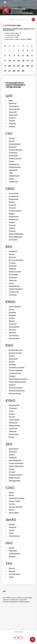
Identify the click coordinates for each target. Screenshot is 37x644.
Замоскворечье (14, 106)
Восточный (12, 257)
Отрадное (12, 222)
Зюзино (11, 411)
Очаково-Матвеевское (16, 463)
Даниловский (13, 359)
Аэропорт (12, 138)
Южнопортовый (14, 338)
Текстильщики (14, 335)
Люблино (12, 318)
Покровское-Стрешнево (17, 498)
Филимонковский (15, 554)
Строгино (12, 504)
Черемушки (13, 431)
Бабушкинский (14, 199)
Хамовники (12, 124)
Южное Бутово (14, 434)
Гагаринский (13, 408)
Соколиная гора (14, 292)
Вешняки (12, 254)
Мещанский (13, 112)
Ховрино (12, 179)
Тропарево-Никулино (16, 475)
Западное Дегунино (15, 158)
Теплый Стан (13, 428)
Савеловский (13, 170)
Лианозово (12, 208)
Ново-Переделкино (15, 460)
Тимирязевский (14, 176)
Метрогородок (14, 275)
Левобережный (14, 164)
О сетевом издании (18, 632)
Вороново (12, 571)
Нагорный (12, 376)
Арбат (11, 100)
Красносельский (14, 109)
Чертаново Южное (15, 393)
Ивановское (13, 266)
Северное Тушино (15, 501)
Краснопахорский (15, 574)
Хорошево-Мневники (16, 507)
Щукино (11, 510)
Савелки (12, 530)
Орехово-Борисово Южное (17, 382)
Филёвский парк (14, 478)
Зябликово (12, 365)
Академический (14, 405)
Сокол (11, 173)
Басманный (13, 103)
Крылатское (13, 452)
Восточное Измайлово (16, 260)
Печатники (12, 330)
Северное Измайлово (16, 289)
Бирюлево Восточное (16, 350)
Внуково (12, 548)
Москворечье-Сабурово (17, 367)
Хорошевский (13, 182)
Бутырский (12, 205)
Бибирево (12, 202)
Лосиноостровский (15, 211)
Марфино (12, 214)
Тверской (12, 121)
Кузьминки (12, 312)
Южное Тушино (14, 513)
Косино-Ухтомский (15, 272)
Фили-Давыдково (15, 481)
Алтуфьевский (14, 196)
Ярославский (13, 240)
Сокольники (13, 295)
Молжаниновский (15, 167)
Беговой (11, 141)
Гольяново (12, 263)
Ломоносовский (14, 420)
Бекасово (12, 568)
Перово (11, 283)
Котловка (12, 417)
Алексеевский (13, 193)
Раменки (12, 469)
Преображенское (14, 286)
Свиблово (12, 228)
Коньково (12, 414)
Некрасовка (13, 324)
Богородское (13, 251)
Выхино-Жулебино (15, 307)
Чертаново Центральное (17, 391)
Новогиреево (13, 277)
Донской (12, 362)
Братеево (12, 356)
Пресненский (13, 115)
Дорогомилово (14, 449)
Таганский (12, 118)
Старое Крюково (14, 536)
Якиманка (12, 126)
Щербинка (12, 556)
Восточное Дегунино (16, 150)
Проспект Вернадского (16, 466)
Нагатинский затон (15, 373)
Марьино (12, 321)
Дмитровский (13, 156)
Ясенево (12, 437)
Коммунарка (13, 551)
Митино (11, 495)
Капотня (12, 309)
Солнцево (12, 472)
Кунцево (12, 455)
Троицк (11, 577)
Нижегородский (14, 327)
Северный (12, 231)
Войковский (13, 147)
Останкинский (13, 219)
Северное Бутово (14, 426)
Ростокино (12, 225)
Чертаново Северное (16, 388)
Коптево (12, 161)
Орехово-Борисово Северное (18, 379)
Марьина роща (14, 217)
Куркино (12, 492)
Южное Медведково (16, 237)
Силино (11, 533)
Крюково (12, 524)
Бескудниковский (15, 144)
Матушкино (13, 527)
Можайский (13, 457)
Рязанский (12, 333)
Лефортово (12, 315)
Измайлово (12, 269)
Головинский (13, 153)
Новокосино (13, 280)
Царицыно (12, 385)
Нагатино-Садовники (16, 370)
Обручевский (13, 423)
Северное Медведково (16, 234)
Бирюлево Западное (15, 353)
